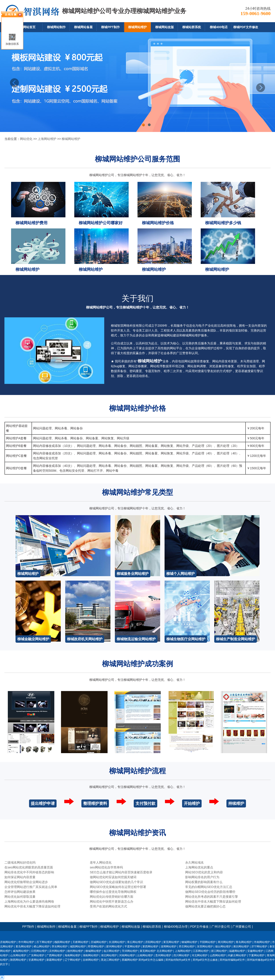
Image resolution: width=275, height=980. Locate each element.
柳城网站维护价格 (158, 223)
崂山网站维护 (42, 947)
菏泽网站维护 (130, 951)
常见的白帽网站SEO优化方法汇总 (209, 887)
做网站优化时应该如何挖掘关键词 (113, 877)
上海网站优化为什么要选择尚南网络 (29, 901)
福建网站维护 (237, 951)
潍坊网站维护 (241, 947)
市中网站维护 (26, 942)
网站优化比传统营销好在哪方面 (112, 897)
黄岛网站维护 (24, 947)
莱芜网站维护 (171, 942)
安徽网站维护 (255, 951)
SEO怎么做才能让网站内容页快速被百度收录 (121, 872)
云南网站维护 (145, 955)
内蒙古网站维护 (237, 955)
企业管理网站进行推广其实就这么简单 (31, 887)
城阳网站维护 (78, 947)
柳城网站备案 (83, 27)
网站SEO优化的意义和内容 (204, 872)
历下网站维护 (44, 942)
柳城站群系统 (192, 27)
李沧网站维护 (60, 947)
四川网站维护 (181, 955)
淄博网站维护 (169, 947)
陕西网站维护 (18, 960)
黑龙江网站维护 (110, 960)
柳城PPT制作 (110, 27)
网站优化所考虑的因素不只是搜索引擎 (212, 897)
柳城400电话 (219, 27)
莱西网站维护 (150, 947)
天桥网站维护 (81, 942)
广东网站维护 (36, 955)
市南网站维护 (262, 942)
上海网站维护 (47, 139)
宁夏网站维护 (257, 955)
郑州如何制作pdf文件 (178, 960)
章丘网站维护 (135, 942)
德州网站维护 (75, 951)
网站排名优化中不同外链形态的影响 (29, 872)
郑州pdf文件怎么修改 (205, 960)
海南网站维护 (73, 955)
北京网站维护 (165, 951)
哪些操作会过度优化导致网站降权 (113, 892)
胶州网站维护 (114, 947)
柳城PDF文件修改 (246, 27)
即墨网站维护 (96, 947)
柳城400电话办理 (176, 927)
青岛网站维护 (244, 942)
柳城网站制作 (56, 27)
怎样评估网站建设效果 (20, 892)
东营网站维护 (205, 947)
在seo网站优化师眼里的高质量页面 (29, 867)
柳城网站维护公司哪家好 (101, 223)
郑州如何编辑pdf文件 (232, 960)
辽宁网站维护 (73, 960)
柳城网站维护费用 (31, 223)
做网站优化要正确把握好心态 (205, 906)
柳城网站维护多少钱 (223, 223)
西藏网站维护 (130, 960)
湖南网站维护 (91, 955)
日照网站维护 (39, 951)
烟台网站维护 (223, 947)
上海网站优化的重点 (199, 867)
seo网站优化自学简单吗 (106, 867)
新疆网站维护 (54, 960)
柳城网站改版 (165, 27)
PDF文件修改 (199, 927)
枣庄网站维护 (187, 947)
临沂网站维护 (112, 951)
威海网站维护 (21, 951)
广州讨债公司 (221, 927)
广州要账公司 (242, 927)
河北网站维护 (200, 955)
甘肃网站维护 (36, 960)
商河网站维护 (226, 942)
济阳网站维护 (153, 942)
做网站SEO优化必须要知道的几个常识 (116, 882)
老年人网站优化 (101, 862)
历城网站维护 (99, 942)
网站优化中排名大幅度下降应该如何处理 (213, 901)
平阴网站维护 (208, 942)
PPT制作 (28, 927)
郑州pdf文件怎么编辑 (151, 960)
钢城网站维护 (189, 942)
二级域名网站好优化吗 (20, 862)
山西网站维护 (218, 955)
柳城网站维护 (137, 27)
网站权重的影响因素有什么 (204, 882)
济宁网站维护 (259, 947)
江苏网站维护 (201, 951)
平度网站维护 (132, 947)
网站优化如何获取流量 (20, 897)
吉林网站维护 (91, 960)
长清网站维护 (117, 942)
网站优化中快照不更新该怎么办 (112, 901)
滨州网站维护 (57, 951)
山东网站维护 (18, 955)
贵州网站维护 (163, 955)
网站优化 (26, 139)
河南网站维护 (127, 955)
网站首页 (29, 27)
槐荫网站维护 (62, 942)
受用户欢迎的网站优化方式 (108, 906)
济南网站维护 (8, 942)
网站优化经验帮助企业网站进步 (26, 882)
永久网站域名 (194, 862)
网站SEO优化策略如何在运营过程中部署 (118, 887)
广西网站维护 (54, 955)
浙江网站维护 (219, 951)
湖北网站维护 (109, 955)
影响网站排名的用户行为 (202, 877)
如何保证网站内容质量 (20, 877)
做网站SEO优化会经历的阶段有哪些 (210, 892)
